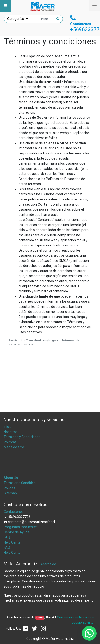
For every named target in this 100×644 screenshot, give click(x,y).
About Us (11, 478)
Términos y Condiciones (22, 437)
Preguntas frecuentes (21, 527)
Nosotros (11, 432)
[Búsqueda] (58, 19)
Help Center (13, 542)
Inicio (8, 427)
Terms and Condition (20, 483)
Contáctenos (14, 512)
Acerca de (48, 564)
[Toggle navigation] (6, 6)
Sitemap (10, 493)
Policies (10, 488)
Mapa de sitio (14, 447)
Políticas (10, 442)
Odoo (40, 618)
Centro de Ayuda (17, 532)
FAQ (7, 537)
